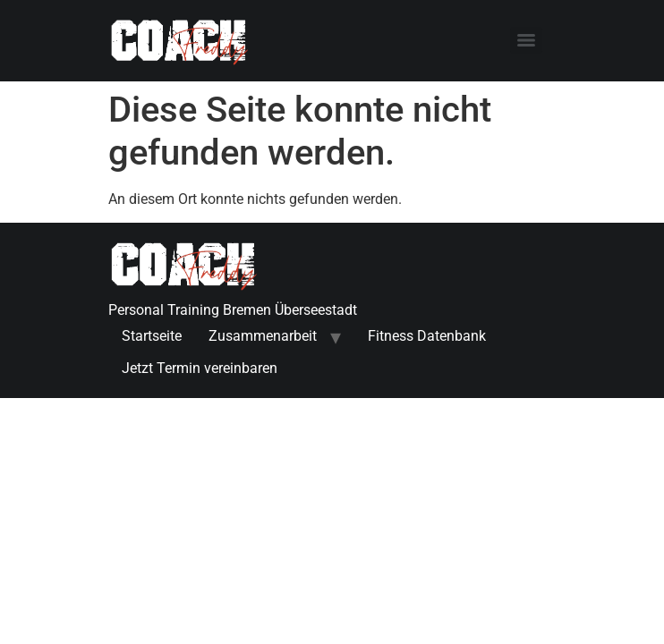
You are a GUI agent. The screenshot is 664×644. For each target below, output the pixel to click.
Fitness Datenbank (427, 336)
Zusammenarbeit (263, 336)
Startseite (152, 336)
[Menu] (526, 40)
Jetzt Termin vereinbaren (200, 368)
